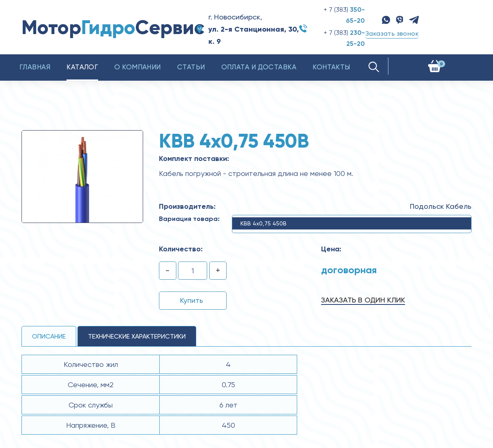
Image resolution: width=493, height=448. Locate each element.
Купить (192, 300)
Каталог (82, 67)
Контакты (331, 67)
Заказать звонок (392, 33)
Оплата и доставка (259, 67)
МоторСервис (113, 27)
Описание (49, 336)
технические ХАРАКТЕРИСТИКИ (137, 336)
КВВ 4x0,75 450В (264, 223)
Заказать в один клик (363, 300)
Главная (35, 67)
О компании (138, 67)
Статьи (191, 67)
